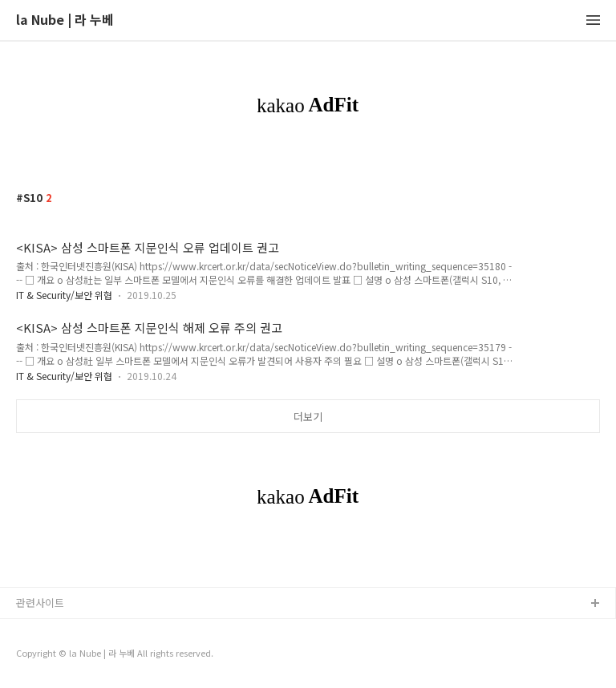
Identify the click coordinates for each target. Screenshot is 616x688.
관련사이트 (40, 603)
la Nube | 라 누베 (65, 20)
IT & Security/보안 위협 (64, 295)
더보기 (308, 417)
